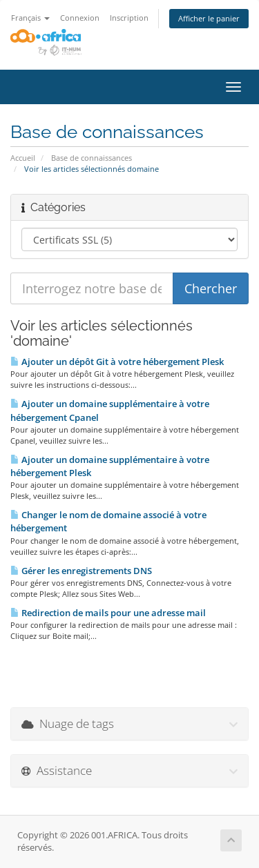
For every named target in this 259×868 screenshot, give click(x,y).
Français (30, 18)
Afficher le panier (209, 18)
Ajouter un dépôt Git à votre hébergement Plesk (117, 362)
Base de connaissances (92, 158)
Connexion (80, 18)
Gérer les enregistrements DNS (81, 571)
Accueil (23, 158)
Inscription (129, 18)
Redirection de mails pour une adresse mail (108, 613)
